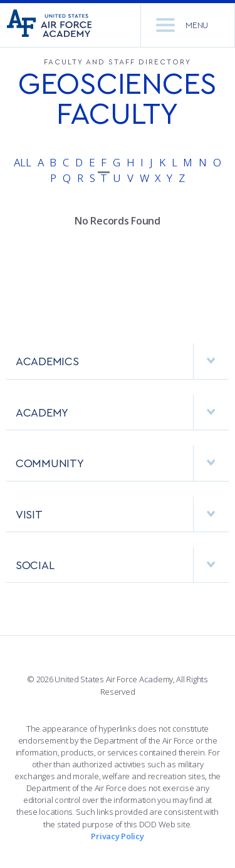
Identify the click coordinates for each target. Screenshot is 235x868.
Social (122, 565)
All (22, 162)
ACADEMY (122, 412)
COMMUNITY (122, 463)
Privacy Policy (117, 836)
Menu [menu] (182, 25)
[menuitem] (118, 367)
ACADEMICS (122, 361)
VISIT (122, 514)
